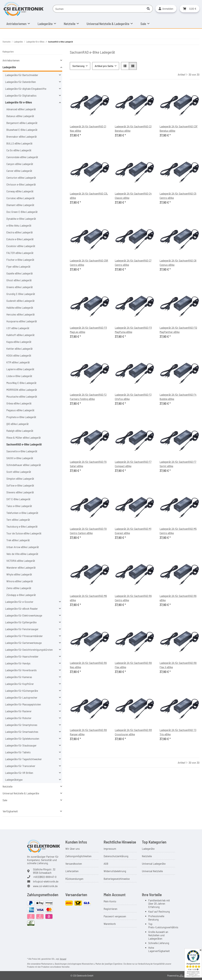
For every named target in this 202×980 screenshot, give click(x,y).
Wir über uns (73, 849)
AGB (106, 864)
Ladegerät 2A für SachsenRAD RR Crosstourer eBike (133, 732)
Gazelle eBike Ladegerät (20, 273)
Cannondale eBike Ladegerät (22, 157)
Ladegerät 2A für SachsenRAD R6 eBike (178, 598)
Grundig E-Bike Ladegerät (21, 294)
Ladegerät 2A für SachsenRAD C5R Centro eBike (89, 263)
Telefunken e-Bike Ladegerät (22, 513)
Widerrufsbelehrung (115, 871)
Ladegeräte (9, 67)
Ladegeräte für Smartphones (21, 725)
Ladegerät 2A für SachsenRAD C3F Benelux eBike (179, 128)
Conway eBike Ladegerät (20, 191)
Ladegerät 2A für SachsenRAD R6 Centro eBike (133, 598)
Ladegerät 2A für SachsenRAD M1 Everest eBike (133, 531)
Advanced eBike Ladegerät (21, 109)
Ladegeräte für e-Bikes (18, 102)
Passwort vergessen (115, 916)
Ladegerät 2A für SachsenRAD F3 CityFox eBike (133, 397)
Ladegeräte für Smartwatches (22, 732)
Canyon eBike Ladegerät (20, 164)
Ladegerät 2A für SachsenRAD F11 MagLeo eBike (88, 330)
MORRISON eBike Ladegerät (22, 390)
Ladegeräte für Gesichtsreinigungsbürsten (29, 650)
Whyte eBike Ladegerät (19, 574)
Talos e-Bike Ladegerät (19, 506)
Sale (5, 800)
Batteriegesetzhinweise (117, 879)
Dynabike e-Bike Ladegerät (21, 219)
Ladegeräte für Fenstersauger (22, 629)
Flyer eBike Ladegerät (18, 266)
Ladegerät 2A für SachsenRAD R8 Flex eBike (133, 665)
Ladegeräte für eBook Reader (21, 609)
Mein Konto (110, 901)
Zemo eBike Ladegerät (19, 588)
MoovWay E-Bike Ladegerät (21, 383)
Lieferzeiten (72, 871)
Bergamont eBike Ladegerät (22, 123)
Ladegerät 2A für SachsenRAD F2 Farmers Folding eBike (88, 397)
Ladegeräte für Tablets (18, 752)
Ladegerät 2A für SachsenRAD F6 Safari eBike (88, 464)
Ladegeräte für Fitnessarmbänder (24, 636)
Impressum (110, 849)
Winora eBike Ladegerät (20, 581)
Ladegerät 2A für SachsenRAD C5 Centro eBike (178, 196)
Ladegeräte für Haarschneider (22, 656)
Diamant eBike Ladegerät (20, 205)
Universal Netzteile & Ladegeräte (21, 793)
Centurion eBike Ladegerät (21, 178)
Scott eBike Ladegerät (19, 472)
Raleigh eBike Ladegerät (20, 431)
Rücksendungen (74, 879)
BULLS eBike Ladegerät (19, 143)
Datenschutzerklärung (116, 856)
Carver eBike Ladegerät (19, 171)
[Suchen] (98, 9)
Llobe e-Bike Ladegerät (19, 376)
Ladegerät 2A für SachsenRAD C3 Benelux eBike (133, 128)
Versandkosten (74, 864)
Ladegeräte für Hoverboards (21, 670)
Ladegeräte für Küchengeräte (22, 691)
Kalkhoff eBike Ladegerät (20, 335)
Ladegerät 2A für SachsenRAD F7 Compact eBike (133, 464)
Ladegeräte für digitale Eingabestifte (26, 89)
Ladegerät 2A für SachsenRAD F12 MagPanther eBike (178, 330)
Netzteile (7, 786)
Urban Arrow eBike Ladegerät (23, 547)
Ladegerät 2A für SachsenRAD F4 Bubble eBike (178, 397)
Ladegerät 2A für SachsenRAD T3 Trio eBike (178, 732)
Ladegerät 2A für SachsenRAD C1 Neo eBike (88, 128)
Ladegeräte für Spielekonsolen (22, 738)
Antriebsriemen (11, 60)
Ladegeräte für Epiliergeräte (21, 622)
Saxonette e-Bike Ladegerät (22, 451)
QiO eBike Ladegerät (18, 424)
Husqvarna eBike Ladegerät (22, 321)
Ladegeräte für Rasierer (18, 711)
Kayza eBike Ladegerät (19, 342)
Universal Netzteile (152, 871)
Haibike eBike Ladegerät (20, 308)
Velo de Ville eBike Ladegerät (22, 554)
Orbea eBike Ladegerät (19, 403)
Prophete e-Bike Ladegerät (21, 417)
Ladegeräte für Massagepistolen (23, 704)
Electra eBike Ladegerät (20, 232)
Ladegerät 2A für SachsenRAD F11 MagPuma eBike (133, 330)
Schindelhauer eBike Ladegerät (24, 465)
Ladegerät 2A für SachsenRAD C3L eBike (89, 196)
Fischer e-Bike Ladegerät (20, 260)
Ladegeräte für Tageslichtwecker (23, 759)
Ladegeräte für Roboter (18, 718)
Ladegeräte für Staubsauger (21, 745)
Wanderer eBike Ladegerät (21, 567)
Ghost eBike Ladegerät (19, 280)
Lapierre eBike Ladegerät (20, 369)
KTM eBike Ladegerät (18, 362)
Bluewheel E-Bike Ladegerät (22, 130)
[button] (166, 9)
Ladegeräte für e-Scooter (19, 602)
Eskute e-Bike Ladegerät (20, 239)
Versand (63, 959)
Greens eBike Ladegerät (20, 287)
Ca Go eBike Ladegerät (19, 150)
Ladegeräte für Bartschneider (22, 75)
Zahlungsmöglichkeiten (78, 856)
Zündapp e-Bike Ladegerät (21, 595)
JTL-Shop (184, 975)
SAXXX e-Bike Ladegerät (20, 458)
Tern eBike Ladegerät (18, 520)
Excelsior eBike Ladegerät (21, 246)
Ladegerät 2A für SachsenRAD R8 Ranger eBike (88, 732)
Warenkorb (110, 924)
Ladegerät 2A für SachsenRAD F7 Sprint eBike (178, 464)
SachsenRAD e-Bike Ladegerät (24, 444)
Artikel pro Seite (104, 66)
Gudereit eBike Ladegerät (20, 301)
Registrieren (110, 909)
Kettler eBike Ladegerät (20, 349)
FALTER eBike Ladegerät (20, 253)
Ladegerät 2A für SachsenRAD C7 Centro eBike (133, 263)
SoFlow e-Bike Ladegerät (20, 485)
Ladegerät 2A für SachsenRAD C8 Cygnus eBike (178, 263)
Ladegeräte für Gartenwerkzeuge (23, 643)
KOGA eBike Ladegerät (19, 355)
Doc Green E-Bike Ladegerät (22, 212)
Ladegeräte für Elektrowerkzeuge (24, 615)
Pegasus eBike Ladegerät (20, 410)
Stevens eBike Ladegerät (20, 492)
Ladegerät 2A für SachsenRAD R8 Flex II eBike (178, 665)
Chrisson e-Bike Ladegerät (21, 184)
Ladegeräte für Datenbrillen (20, 82)
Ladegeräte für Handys (18, 663)
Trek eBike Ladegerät (18, 540)
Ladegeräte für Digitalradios (21, 95)
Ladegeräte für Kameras (19, 677)
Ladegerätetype (14, 780)
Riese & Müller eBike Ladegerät (24, 437)
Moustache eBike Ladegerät (22, 396)
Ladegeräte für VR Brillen (19, 773)
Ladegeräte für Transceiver (20, 766)
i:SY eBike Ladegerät (18, 328)
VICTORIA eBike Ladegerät (21, 561)
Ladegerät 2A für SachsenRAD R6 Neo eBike (88, 665)
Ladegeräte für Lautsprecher (21, 697)
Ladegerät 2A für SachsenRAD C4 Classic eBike (133, 196)
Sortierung (78, 66)
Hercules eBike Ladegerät (21, 314)
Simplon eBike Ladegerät (20, 479)
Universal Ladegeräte (154, 864)
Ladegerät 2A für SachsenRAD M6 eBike (88, 598)
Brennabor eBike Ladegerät (22, 136)
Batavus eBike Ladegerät (20, 116)
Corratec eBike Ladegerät (20, 198)
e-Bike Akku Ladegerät (19, 225)
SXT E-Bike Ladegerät (18, 499)
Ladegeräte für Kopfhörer (19, 684)
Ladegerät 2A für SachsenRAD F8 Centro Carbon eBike (88, 531)
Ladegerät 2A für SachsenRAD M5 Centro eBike (178, 531)
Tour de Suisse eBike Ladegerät (24, 533)
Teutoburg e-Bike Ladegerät (22, 526)
